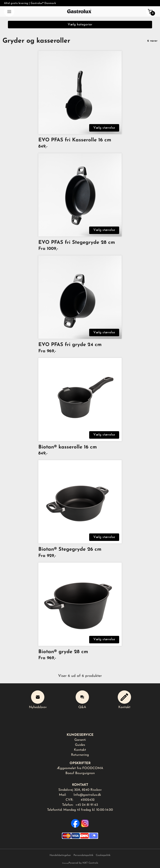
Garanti (80, 740)
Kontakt (124, 700)
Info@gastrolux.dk (87, 795)
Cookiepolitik (103, 855)
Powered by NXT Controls (83, 863)
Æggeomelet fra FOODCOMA (80, 768)
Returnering (80, 755)
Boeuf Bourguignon (80, 773)
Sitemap (65, 863)
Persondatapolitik (83, 855)
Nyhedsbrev (38, 700)
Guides (80, 745)
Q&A (82, 700)
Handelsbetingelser (60, 855)
